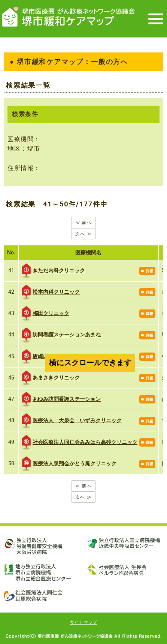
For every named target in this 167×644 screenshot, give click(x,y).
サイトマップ (83, 622)
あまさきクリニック (51, 378)
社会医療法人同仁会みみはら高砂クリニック (80, 442)
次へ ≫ (84, 234)
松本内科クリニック (51, 292)
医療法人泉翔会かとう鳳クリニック (69, 464)
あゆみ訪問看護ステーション (61, 399)
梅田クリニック (45, 314)
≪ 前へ (84, 223)
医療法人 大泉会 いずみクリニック (72, 421)
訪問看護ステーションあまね (61, 335)
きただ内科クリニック (53, 271)
